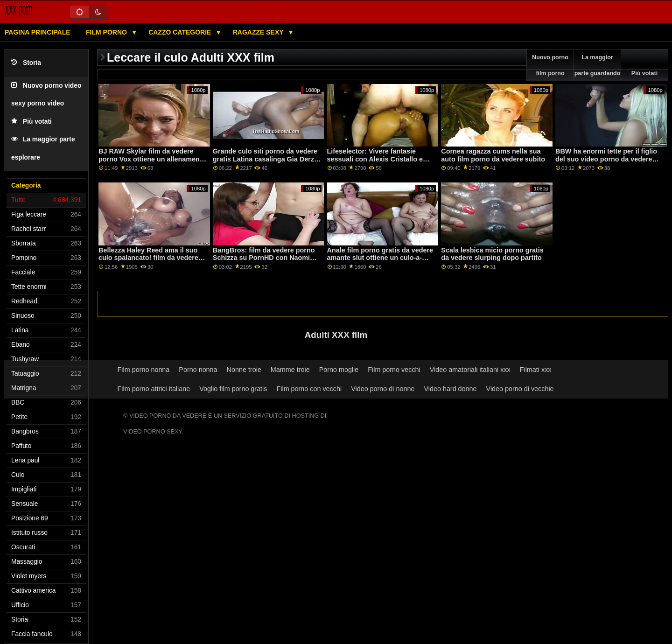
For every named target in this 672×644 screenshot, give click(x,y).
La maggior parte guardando (598, 65)
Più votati (31, 122)
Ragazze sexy (259, 32)
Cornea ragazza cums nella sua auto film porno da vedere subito (493, 155)
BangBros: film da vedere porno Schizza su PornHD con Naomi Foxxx (264, 258)
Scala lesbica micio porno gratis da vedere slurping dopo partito (492, 254)
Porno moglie (339, 370)
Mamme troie (290, 370)
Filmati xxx (536, 370)
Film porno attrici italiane (154, 389)
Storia (26, 63)
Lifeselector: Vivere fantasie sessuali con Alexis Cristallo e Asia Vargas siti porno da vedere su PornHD (379, 163)
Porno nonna (198, 370)
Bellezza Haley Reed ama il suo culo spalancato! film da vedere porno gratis (148, 258)
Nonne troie (244, 370)
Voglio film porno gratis (233, 389)
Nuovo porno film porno (550, 65)
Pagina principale (38, 32)
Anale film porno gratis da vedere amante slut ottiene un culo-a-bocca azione (380, 258)
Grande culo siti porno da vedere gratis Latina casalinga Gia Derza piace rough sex (265, 159)
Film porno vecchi (394, 370)
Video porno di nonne (383, 389)
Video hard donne (450, 389)
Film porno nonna (144, 370)
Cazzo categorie (181, 32)
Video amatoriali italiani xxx (470, 370)
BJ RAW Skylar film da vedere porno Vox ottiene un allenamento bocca (152, 159)
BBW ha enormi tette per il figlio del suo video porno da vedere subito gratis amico (606, 159)
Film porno (107, 32)
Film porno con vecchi (309, 389)
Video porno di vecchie (520, 389)
